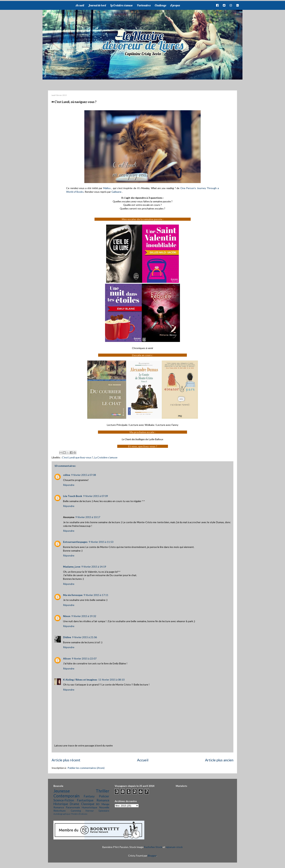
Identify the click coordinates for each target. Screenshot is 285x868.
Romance (103, 800)
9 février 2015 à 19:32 (84, 616)
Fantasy (89, 796)
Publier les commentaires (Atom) (86, 768)
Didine (67, 637)
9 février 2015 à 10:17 (88, 517)
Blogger (152, 856)
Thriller (103, 791)
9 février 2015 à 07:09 (96, 496)
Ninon (67, 616)
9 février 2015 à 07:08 (84, 475)
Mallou (107, 188)
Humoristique (90, 807)
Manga (105, 804)
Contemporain (66, 796)
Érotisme (83, 814)
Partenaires (144, 5)
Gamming (76, 811)
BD (98, 804)
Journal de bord (97, 5)
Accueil (80, 5)
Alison (67, 658)
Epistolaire (104, 811)
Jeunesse (62, 791)
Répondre (69, 485)
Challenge (160, 5)
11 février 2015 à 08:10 (111, 680)
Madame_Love (72, 567)
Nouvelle (104, 807)
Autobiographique (62, 814)
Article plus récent (66, 760)
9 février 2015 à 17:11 (96, 595)
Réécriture (60, 811)
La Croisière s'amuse (121, 5)
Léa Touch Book (73, 496)
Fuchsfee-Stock (153, 847)
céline (67, 475)
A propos (175, 5)
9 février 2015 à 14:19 (94, 567)
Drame (74, 804)
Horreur (90, 811)
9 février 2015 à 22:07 (84, 658)
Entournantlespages (75, 542)
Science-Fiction (64, 800)
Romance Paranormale (67, 807)
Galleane (117, 192)
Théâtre (75, 814)
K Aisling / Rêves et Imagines (80, 680)
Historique (61, 804)
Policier (104, 796)
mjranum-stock (174, 847)
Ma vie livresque (73, 595)
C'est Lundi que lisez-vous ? (78, 457)
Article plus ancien (219, 760)
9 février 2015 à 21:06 (85, 637)
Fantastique (85, 800)
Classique (88, 804)
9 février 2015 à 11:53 (101, 542)
